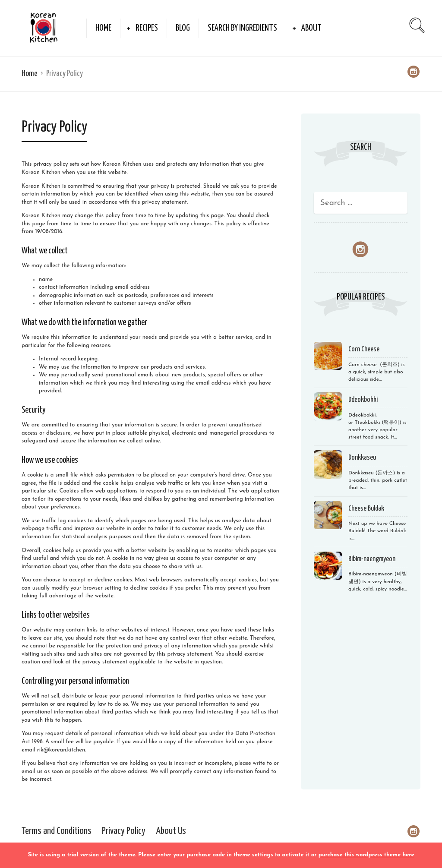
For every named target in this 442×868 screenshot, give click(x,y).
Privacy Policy (124, 831)
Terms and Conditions (57, 831)
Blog (183, 28)
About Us (171, 831)
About (311, 28)
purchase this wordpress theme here (366, 855)
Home (103, 28)
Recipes (147, 28)
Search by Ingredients (242, 28)
